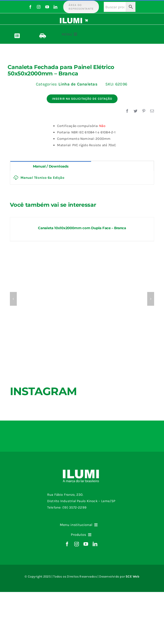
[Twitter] (135, 111)
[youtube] (47, 7)
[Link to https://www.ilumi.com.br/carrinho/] (95, 21)
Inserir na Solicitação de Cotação (82, 99)
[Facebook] (127, 111)
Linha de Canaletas (78, 84)
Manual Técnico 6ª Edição (39, 178)
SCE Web (132, 577)
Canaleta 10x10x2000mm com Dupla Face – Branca (82, 228)
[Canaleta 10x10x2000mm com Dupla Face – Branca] (82, 219)
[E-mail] (152, 111)
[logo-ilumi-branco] (71, 19)
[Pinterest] (144, 111)
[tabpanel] (82, 178)
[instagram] (39, 7)
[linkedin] (55, 7)
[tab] (51, 166)
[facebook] (30, 7)
